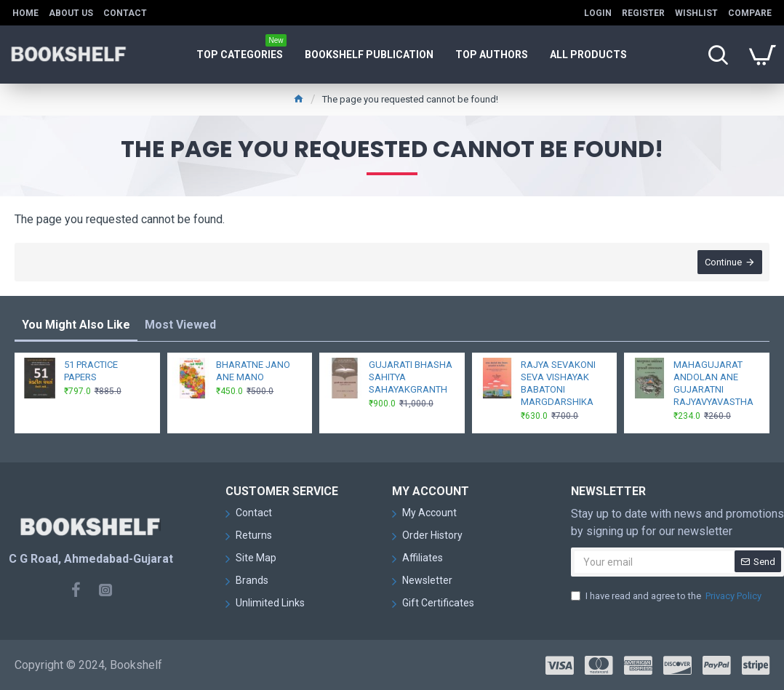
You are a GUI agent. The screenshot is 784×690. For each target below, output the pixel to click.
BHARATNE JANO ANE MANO (253, 371)
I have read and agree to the (667, 596)
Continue (723, 262)
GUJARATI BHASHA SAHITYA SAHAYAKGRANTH (411, 377)
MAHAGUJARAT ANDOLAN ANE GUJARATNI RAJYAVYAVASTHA (713, 383)
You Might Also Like (76, 325)
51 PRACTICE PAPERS (91, 371)
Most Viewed (180, 325)
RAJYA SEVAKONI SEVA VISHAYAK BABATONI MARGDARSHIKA (558, 383)
